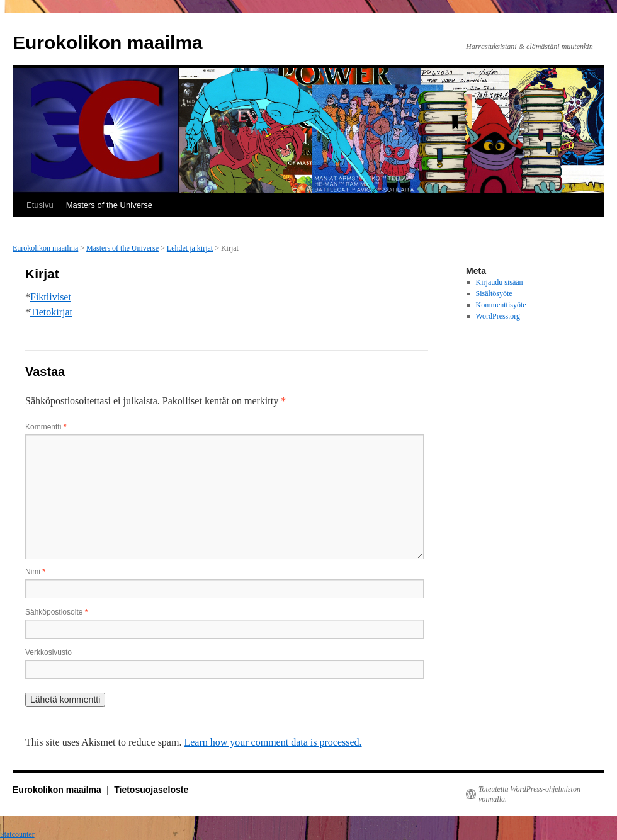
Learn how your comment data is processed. (273, 742)
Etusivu (40, 205)
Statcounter (17, 834)
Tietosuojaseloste (151, 790)
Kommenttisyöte (501, 305)
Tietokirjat (51, 312)
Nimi (35, 572)
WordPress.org (498, 316)
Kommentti (46, 427)
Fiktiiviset (51, 297)
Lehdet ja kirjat (190, 248)
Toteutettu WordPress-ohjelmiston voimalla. (529, 794)
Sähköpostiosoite (56, 612)
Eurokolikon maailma (108, 43)
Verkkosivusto (48, 652)
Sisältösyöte (494, 293)
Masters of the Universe (109, 205)
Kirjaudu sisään (500, 282)
